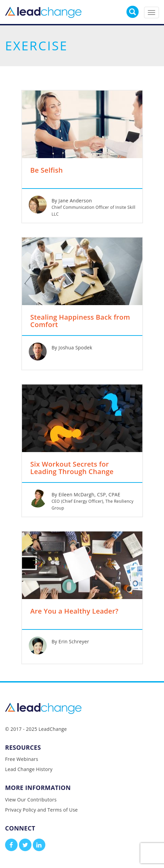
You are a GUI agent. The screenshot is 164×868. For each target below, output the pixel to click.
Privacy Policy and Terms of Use (41, 810)
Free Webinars (22, 759)
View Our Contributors (31, 800)
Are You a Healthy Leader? (75, 612)
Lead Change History (29, 769)
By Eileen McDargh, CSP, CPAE (86, 494)
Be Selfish (47, 171)
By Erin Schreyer (71, 641)
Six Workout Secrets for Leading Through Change (72, 468)
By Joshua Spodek (72, 348)
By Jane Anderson (72, 201)
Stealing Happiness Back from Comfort (80, 321)
